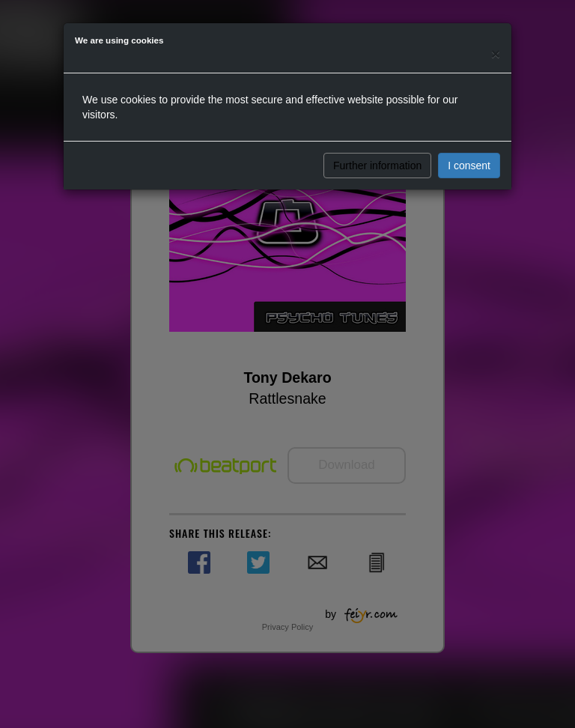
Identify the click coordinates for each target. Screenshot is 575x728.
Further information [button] (377, 166)
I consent (469, 166)
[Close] (496, 54)
